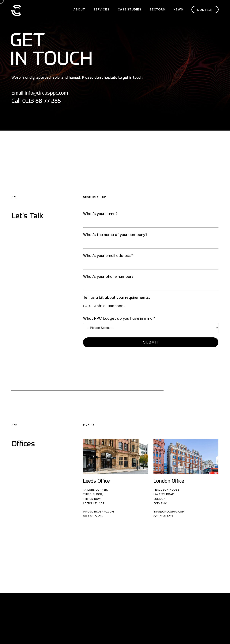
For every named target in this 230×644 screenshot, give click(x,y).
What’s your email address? (108, 255)
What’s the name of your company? (115, 235)
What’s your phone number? (108, 276)
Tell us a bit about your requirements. (116, 297)
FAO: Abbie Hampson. (151, 307)
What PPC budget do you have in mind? (119, 318)
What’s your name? (100, 214)
